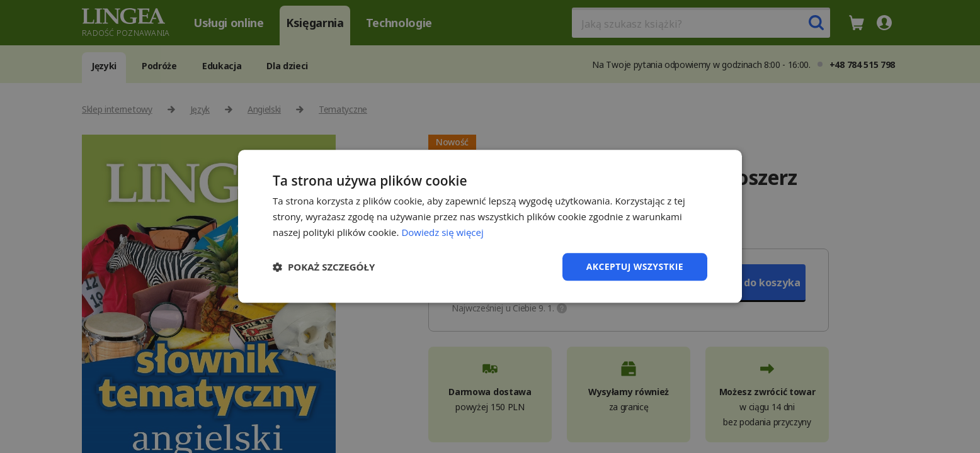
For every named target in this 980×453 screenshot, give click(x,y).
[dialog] (490, 226)
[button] (324, 267)
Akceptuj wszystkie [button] (635, 266)
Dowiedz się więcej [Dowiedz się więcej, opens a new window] (442, 232)
